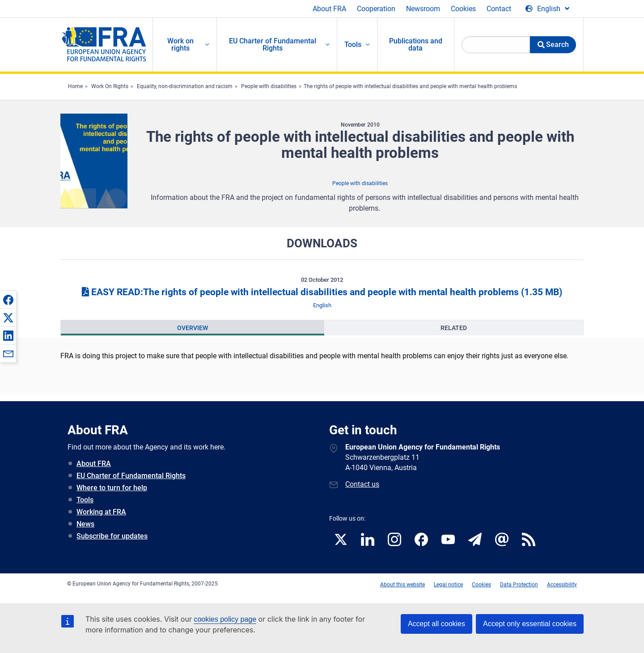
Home (75, 86)
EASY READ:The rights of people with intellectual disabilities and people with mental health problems (322, 292)
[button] (8, 300)
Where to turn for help (112, 488)
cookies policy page (225, 619)
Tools (85, 500)
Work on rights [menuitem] (180, 45)
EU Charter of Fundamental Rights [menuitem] (273, 45)
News (85, 524)
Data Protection (519, 585)
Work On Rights (110, 86)
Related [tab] (454, 328)
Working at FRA (101, 512)
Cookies (463, 9)
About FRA (329, 9)
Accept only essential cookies (530, 624)
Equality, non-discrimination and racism (185, 86)
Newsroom (423, 9)
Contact (499, 9)
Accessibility (562, 585)
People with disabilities (269, 86)
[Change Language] (547, 9)
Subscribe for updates (112, 536)
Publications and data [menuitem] (416, 45)
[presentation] (193, 328)
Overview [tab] (193, 328)
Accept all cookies (436, 624)
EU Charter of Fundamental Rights (131, 476)
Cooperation (376, 9)
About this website (402, 585)
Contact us (362, 484)
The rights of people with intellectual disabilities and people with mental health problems (410, 86)
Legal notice (448, 585)
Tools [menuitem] (353, 45)
